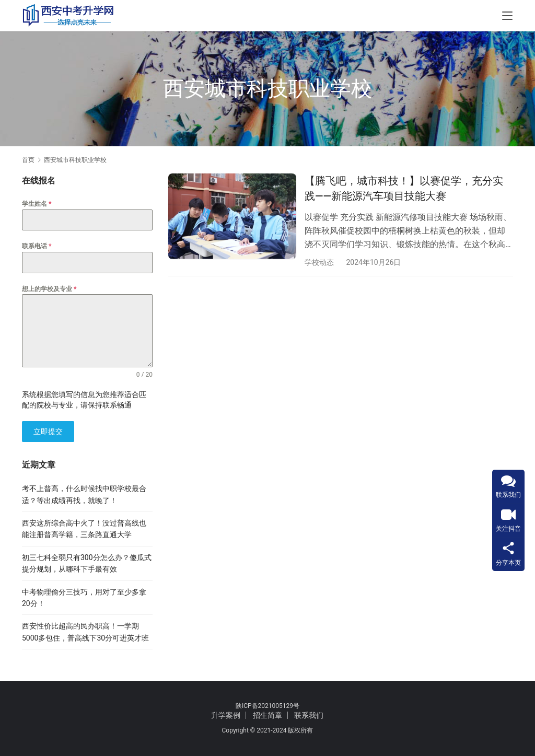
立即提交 (48, 432)
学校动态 (319, 262)
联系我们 (309, 715)
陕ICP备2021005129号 (267, 706)
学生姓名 (37, 204)
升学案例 (226, 715)
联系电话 (37, 246)
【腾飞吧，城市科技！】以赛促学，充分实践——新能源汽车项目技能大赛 (404, 188)
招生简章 (267, 715)
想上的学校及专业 (49, 289)
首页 (28, 160)
